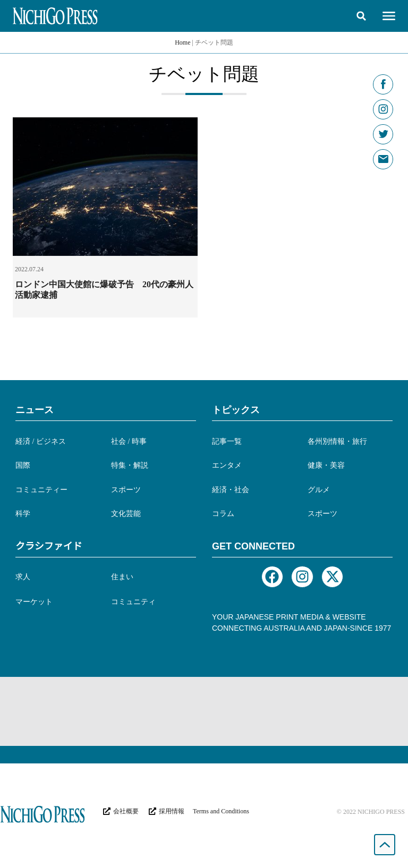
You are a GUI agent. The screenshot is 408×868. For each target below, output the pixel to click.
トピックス (236, 410)
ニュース (35, 410)
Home (182, 42)
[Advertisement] (204, 711)
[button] (361, 16)
